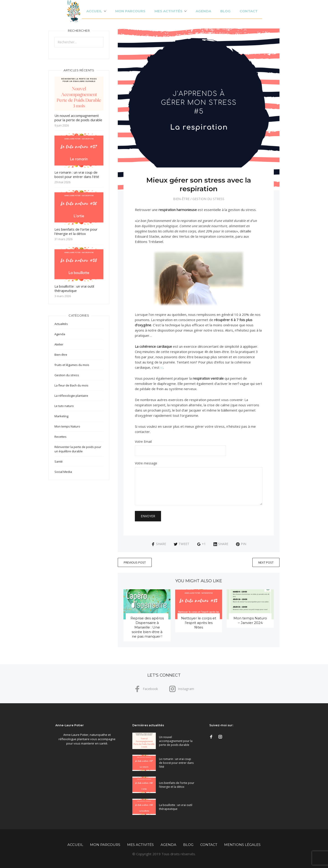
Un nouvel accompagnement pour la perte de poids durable (78, 118)
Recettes (60, 437)
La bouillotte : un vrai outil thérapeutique (74, 288)
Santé (59, 461)
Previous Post (135, 562)
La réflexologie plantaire (71, 396)
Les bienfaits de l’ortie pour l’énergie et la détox (76, 231)
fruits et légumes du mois (72, 365)
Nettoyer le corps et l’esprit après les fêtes (199, 623)
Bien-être (181, 199)
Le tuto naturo (64, 406)
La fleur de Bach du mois (71, 385)
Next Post (266, 562)
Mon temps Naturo (67, 426)
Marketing (61, 416)
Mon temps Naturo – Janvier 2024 (250, 620)
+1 (201, 544)
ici (162, 367)
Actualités (61, 324)
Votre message (199, 483)
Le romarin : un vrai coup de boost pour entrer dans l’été (77, 174)
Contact (249, 11)
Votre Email (199, 448)
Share (159, 544)
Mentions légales (242, 845)
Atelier (59, 344)
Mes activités (168, 11)
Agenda (203, 11)
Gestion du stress (208, 199)
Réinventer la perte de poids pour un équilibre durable (78, 449)
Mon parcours (130, 11)
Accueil (94, 11)
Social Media (63, 472)
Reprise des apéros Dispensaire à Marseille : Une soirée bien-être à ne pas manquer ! (147, 627)
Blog (225, 11)
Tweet (182, 544)
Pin (241, 544)
